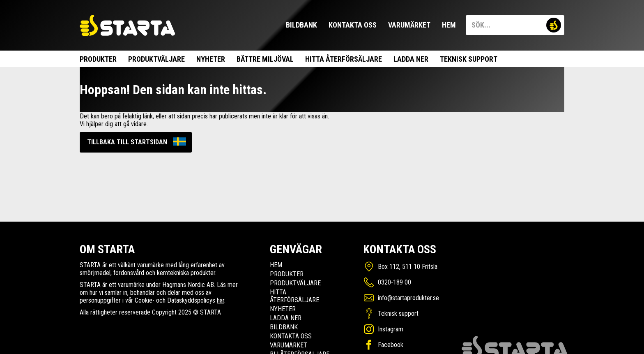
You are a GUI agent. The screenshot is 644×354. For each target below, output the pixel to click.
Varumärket (409, 25)
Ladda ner (411, 59)
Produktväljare (156, 59)
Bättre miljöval (265, 59)
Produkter (98, 59)
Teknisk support (469, 59)
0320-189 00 (394, 282)
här (221, 300)
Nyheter (211, 59)
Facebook (391, 345)
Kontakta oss (353, 25)
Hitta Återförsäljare (344, 59)
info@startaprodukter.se (408, 298)
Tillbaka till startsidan (127, 142)
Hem (449, 25)
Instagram (391, 329)
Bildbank (301, 25)
